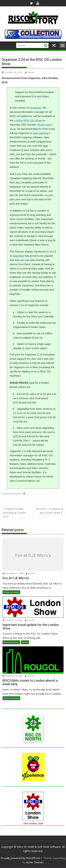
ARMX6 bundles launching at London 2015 (14, 513)
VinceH (30, 72)
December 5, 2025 (13, 573)
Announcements (12, 494)
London (30, 494)
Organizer (35, 108)
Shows (25, 642)
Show (34, 498)
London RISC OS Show (28, 120)
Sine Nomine (41, 133)
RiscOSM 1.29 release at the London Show (49, 511)
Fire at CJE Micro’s (33, 555)
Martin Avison (42, 494)
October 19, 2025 (13, 620)
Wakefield (18, 256)
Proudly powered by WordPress (20, 858)
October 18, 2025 (13, 676)
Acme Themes (35, 862)
